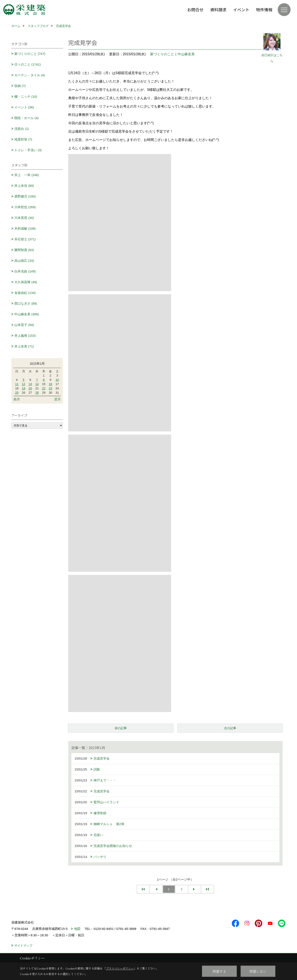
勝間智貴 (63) (24, 250)
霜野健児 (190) (25, 196)
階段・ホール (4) (26, 118)
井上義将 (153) (25, 336)
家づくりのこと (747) (30, 54)
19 (24, 388)
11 (17, 384)
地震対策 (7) (23, 139)
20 (30, 388)
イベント (241, 10)
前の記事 (121, 728)
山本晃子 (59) (24, 325)
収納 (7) (20, 86)
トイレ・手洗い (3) (28, 150)
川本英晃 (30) (24, 218)
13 (30, 384)
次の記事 (230, 728)
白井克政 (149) (25, 271)
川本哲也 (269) (25, 207)
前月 (17, 399)
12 (24, 384)
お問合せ (195, 10)
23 (51, 388)
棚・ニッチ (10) (26, 97)
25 (17, 393)
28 (37, 393)
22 (44, 388)
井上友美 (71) (24, 346)
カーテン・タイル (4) (30, 75)
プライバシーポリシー (120, 968)
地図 (77, 929)
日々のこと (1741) (28, 64)
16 (51, 384)
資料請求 (218, 10)
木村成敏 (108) (25, 228)
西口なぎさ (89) (26, 303)
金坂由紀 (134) (25, 293)
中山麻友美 (186, 54)
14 (37, 384)
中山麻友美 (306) (27, 314)
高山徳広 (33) (24, 261)
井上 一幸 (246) (27, 175)
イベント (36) (24, 107)
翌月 (57, 399)
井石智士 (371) (25, 239)
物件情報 (264, 10)
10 (57, 380)
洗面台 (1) (22, 129)
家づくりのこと (162, 54)
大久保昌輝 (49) (26, 282)
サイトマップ (23, 946)
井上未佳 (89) (24, 186)
